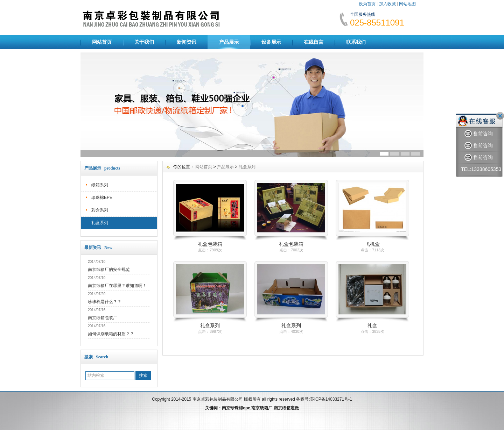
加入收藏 (387, 4)
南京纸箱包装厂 (103, 318)
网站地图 (407, 4)
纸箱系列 (100, 185)
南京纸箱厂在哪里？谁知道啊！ (117, 286)
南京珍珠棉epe (236, 408)
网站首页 (102, 42)
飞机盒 (372, 244)
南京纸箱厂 (262, 408)
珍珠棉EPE (102, 198)
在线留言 (314, 42)
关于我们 (144, 42)
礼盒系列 (100, 223)
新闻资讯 (187, 42)
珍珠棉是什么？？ (105, 302)
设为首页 (367, 4)
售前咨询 (479, 134)
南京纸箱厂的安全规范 (109, 270)
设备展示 (271, 42)
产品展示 (229, 42)
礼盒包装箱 (210, 244)
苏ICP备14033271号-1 (331, 399)
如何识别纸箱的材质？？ (111, 334)
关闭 (500, 116)
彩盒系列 (100, 210)
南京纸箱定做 (286, 408)
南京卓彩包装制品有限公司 (218, 399)
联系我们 (356, 42)
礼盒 (372, 325)
